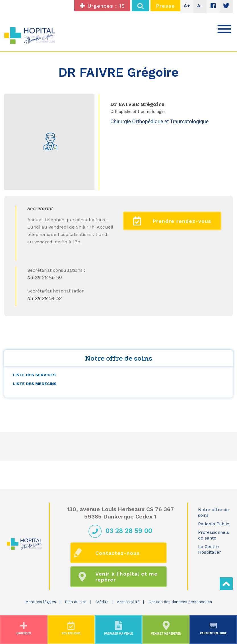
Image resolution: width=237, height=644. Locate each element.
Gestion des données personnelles (180, 602)
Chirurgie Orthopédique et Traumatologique (159, 121)
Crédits (102, 602)
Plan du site (76, 602)
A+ (187, 6)
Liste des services (34, 375)
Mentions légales (41, 602)
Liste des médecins (35, 384)
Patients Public (214, 524)
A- (200, 6)
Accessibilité (128, 602)
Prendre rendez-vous (172, 221)
